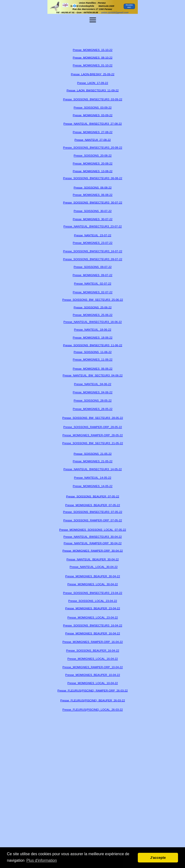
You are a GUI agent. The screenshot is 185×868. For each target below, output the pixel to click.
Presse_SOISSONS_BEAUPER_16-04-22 (92, 651)
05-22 (122, 530)
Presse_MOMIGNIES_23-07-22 (93, 243)
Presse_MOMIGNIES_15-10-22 (93, 50)
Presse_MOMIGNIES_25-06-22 (93, 315)
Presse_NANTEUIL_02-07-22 (92, 284)
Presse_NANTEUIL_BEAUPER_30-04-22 (93, 559)
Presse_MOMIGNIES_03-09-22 (93, 115)
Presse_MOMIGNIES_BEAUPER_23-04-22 (92, 608)
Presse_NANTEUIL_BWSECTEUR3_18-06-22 (92, 322)
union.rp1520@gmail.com (115, 12)
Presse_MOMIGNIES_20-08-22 (93, 164)
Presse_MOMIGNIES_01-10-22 (93, 65)
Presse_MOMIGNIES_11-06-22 (93, 360)
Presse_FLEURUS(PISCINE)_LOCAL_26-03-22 (93, 710)
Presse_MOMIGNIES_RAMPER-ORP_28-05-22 (93, 435)
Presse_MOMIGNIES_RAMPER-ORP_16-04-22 (93, 642)
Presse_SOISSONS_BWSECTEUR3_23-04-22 (92, 593)
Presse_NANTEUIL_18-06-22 (92, 330)
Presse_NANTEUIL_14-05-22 (92, 478)
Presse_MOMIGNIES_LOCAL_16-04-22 (92, 659)
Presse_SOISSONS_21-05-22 (92, 454)
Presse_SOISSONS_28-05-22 (92, 401)
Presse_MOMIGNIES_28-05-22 (93, 409)
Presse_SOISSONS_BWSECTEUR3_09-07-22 (92, 259)
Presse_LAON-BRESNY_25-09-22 (92, 74)
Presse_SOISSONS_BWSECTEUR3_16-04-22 (92, 626)
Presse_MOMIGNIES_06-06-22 (93, 369)
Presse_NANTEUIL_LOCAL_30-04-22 (93, 567)
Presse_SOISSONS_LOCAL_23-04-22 (93, 601)
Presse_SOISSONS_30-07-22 (92, 211)
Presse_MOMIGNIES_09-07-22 (92, 275)
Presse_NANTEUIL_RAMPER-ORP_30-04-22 (92, 543)
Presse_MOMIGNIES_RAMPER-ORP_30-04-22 (93, 551)
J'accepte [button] (158, 858)
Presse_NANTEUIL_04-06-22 (92, 384)
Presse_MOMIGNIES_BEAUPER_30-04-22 (92, 576)
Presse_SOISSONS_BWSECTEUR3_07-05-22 (92, 512)
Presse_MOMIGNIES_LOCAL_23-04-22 (92, 618)
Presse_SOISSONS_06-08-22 (92, 187)
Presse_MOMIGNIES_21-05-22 (93, 461)
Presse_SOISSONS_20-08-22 (92, 155)
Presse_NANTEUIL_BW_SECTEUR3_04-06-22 (93, 375)
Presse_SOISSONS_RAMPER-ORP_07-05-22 (92, 520)
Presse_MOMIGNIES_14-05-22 (93, 486)
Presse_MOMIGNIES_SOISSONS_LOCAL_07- (89, 530)
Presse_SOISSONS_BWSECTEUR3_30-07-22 (92, 202)
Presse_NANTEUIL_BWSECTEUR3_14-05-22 (92, 469)
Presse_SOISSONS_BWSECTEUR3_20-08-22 (92, 148)
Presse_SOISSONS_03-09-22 (92, 108)
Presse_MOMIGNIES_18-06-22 (93, 338)
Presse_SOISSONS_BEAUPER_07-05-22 (92, 496)
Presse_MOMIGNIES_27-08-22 (93, 132)
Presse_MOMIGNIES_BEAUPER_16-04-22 (92, 633)
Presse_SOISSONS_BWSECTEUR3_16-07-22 (92, 251)
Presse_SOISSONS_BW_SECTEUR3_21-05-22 (92, 443)
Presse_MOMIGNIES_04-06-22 (93, 392)
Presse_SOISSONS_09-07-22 (92, 267)
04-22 (116, 675)
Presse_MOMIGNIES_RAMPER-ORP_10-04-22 (93, 667)
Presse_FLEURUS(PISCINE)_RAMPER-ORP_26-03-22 (92, 690)
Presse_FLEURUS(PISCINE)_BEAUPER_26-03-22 (92, 700)
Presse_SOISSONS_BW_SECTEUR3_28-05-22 (92, 418)
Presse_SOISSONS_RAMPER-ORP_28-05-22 (92, 427)
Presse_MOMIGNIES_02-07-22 (93, 292)
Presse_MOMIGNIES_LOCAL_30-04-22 (92, 584)
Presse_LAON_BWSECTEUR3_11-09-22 (92, 90)
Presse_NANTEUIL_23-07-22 (92, 235)
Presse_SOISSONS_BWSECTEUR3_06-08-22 (92, 178)
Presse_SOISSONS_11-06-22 (92, 352)
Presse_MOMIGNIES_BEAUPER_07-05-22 (92, 505)
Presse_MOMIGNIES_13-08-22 (93, 171)
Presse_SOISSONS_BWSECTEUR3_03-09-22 (92, 99)
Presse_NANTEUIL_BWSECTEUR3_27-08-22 (92, 124)
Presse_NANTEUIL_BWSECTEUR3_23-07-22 (92, 227)
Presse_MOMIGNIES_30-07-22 (93, 219)
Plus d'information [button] (42, 860)
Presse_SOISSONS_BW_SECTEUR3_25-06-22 (92, 300)
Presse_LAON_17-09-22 (92, 83)
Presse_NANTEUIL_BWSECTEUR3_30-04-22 (92, 537)
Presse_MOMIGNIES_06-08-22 (93, 195)
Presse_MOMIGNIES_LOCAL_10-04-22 (92, 683)
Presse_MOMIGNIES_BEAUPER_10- (89, 675)
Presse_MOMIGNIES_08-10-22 (93, 58)
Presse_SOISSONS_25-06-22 (92, 307)
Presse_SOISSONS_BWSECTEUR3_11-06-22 (92, 345)
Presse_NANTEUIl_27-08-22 (92, 140)
